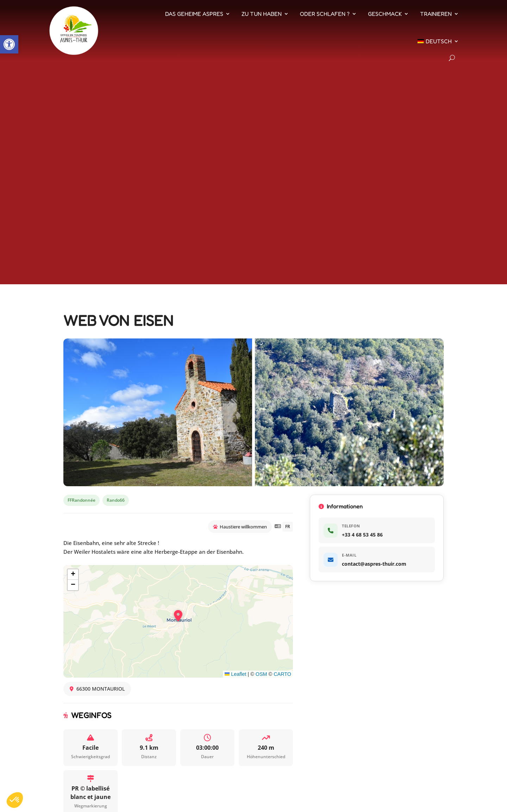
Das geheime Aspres (194, 14)
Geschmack (385, 14)
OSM (261, 674)
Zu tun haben (262, 14)
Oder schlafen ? (325, 14)
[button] (9, 44)
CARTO (282, 674)
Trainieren (436, 14)
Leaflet (236, 674)
